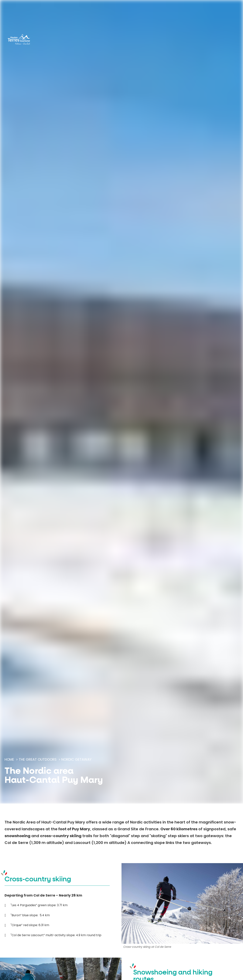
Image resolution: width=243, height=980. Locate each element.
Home (9, 759)
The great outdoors (38, 759)
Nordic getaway (76, 759)
